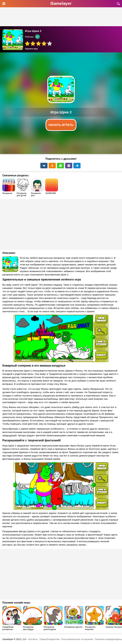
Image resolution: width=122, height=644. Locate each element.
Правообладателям (49, 639)
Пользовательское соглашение (77, 639)
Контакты (33, 639)
